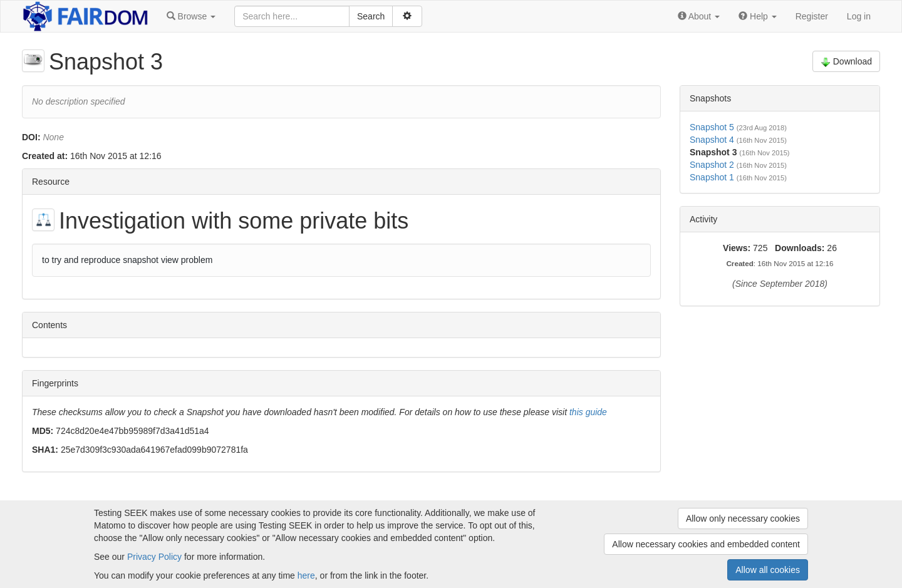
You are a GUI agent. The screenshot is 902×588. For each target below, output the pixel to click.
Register (812, 16)
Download (846, 62)
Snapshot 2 (712, 165)
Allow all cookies (768, 570)
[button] (191, 16)
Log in (859, 16)
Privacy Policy (154, 557)
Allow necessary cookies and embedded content (706, 544)
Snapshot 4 (712, 140)
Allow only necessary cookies (743, 518)
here (306, 575)
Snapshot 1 (712, 177)
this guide (588, 412)
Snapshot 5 (712, 127)
